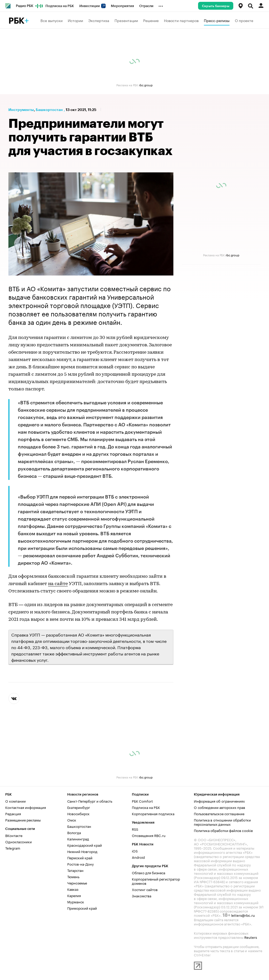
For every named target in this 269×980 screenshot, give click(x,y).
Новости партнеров (181, 20)
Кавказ (73, 889)
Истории (75, 20)
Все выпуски (51, 20)
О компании (15, 801)
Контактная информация (26, 807)
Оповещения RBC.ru (149, 835)
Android (138, 857)
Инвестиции (92, 6)
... (161, 5)
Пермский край (80, 857)
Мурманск (76, 902)
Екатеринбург (79, 807)
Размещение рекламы (23, 820)
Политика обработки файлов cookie (223, 830)
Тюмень (73, 876)
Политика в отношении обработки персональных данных (222, 822)
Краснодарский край (85, 845)
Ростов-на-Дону (81, 864)
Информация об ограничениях (219, 801)
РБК (16, 21)
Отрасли (146, 6)
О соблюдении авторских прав (219, 807)
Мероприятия (122, 6)
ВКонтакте (14, 835)
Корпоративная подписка (153, 813)
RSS (135, 829)
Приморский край (82, 908)
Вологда (74, 832)
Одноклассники (19, 841)
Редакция (13, 813)
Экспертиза (99, 20)
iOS (135, 851)
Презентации (126, 20)
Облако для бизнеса (149, 872)
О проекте (244, 20)
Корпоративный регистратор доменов (156, 881)
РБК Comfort (142, 801)
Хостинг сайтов (145, 889)
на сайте (58, 584)
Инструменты (21, 110)
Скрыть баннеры (216, 6)
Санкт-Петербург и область (90, 801)
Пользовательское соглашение (219, 813)
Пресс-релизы (217, 20)
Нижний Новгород (82, 851)
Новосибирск (78, 813)
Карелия (74, 895)
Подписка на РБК (60, 6)
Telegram (13, 848)
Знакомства (142, 896)
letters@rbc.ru (243, 915)
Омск (72, 820)
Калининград (78, 839)
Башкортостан (49, 110)
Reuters (251, 937)
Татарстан (75, 870)
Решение (151, 20)
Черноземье (77, 883)
